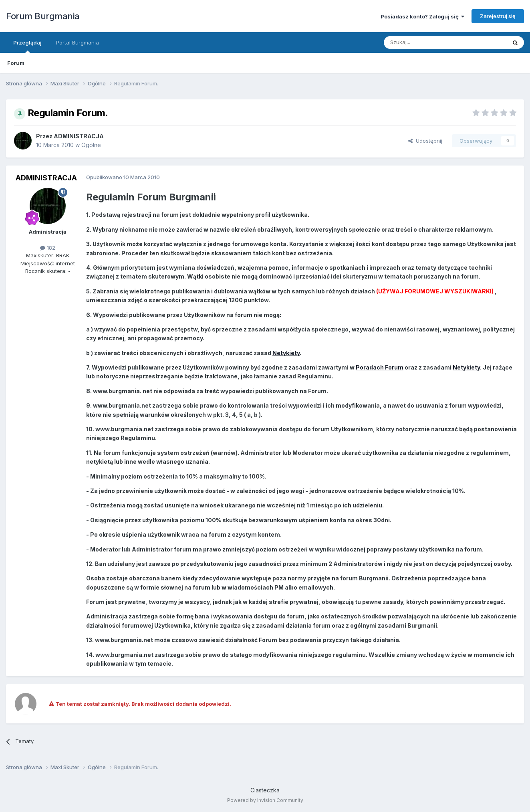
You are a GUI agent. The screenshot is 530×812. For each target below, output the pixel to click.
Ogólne (91, 145)
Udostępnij (425, 141)
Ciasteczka (265, 790)
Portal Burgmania (78, 42)
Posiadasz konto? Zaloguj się (422, 16)
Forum (16, 63)
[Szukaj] (425, 42)
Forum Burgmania (43, 16)
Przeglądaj (27, 46)
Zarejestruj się (498, 16)
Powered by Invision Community (265, 800)
